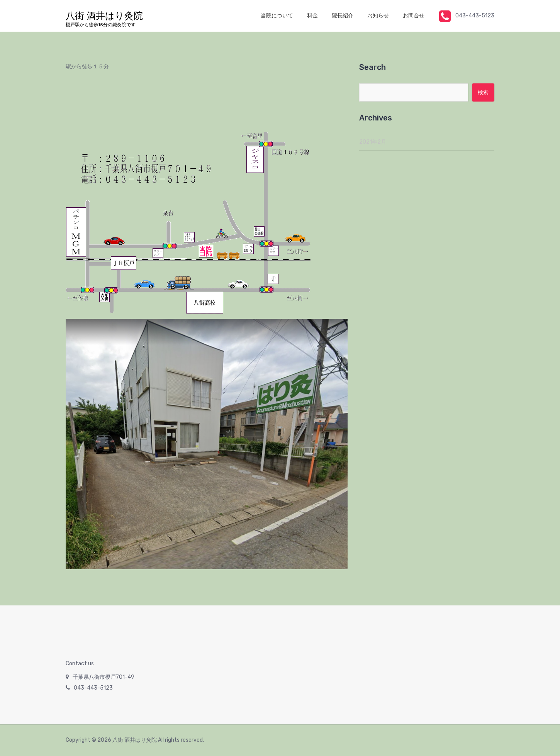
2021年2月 (373, 142)
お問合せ (414, 16)
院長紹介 (343, 16)
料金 (312, 16)
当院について (277, 16)
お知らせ (378, 16)
